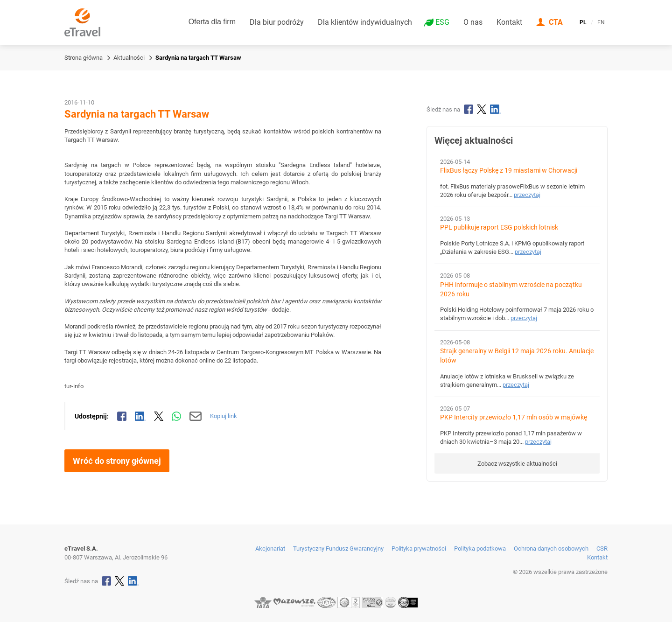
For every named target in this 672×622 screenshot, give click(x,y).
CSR (602, 549)
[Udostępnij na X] (159, 416)
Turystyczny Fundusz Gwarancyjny (338, 549)
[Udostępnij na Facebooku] (122, 416)
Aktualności (129, 58)
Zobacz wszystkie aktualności (517, 464)
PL (583, 22)
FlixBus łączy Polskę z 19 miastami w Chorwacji (509, 171)
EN (601, 22)
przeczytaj (527, 195)
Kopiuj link (224, 416)
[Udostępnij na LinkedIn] (140, 416)
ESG (442, 22)
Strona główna (84, 58)
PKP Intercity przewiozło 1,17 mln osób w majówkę (514, 417)
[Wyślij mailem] (196, 416)
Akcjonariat (270, 549)
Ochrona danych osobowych (551, 549)
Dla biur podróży (277, 22)
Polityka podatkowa (480, 549)
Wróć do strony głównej (117, 461)
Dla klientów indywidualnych (365, 22)
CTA (556, 22)
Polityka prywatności (419, 549)
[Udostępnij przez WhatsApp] (176, 416)
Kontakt (509, 22)
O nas (473, 22)
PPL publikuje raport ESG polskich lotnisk (499, 227)
